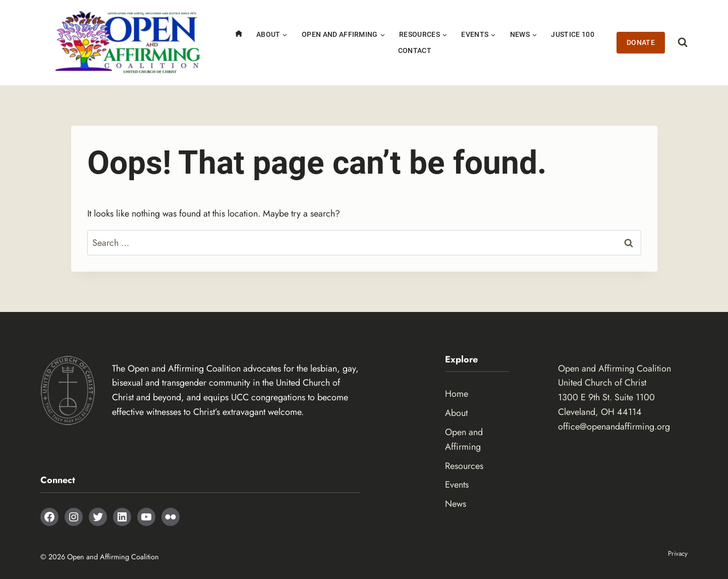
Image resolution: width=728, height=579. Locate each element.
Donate (641, 43)
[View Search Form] (679, 42)
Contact (415, 51)
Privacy (677, 553)
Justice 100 (573, 35)
